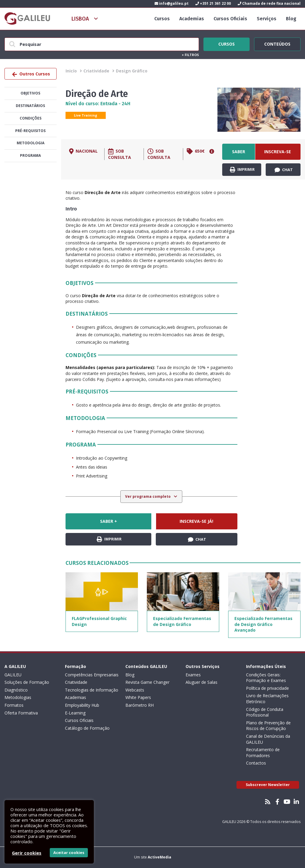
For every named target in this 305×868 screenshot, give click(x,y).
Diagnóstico (16, 690)
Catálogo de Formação (87, 728)
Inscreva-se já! (278, 154)
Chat (284, 170)
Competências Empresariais (92, 675)
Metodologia (31, 143)
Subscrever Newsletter (268, 785)
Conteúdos (277, 43)
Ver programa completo (148, 496)
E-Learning (75, 713)
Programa (30, 155)
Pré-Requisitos (30, 131)
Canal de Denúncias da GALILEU (268, 739)
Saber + (239, 154)
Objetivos (30, 93)
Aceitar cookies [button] (69, 852)
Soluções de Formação (27, 682)
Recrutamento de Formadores (263, 752)
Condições (31, 118)
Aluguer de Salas (201, 682)
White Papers (138, 697)
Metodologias (18, 697)
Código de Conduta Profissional (265, 712)
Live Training (85, 115)
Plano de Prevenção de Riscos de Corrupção (268, 726)
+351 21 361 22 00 (213, 3)
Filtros (190, 55)
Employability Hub (82, 705)
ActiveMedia (159, 857)
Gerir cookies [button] (27, 853)
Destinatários (30, 106)
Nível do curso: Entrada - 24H (98, 104)
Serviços (267, 19)
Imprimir (242, 170)
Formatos (14, 705)
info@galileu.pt (172, 3)
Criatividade (96, 71)
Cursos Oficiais (230, 19)
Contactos (256, 763)
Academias (192, 19)
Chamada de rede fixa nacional (269, 3)
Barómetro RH (140, 705)
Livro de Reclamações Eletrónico (267, 699)
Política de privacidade (267, 688)
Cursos (162, 19)
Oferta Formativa (21, 713)
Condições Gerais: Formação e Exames (266, 678)
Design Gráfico (132, 71)
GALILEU (13, 675)
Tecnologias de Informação (92, 690)
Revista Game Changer (147, 682)
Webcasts (135, 690)
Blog (291, 19)
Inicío (71, 71)
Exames (193, 675)
